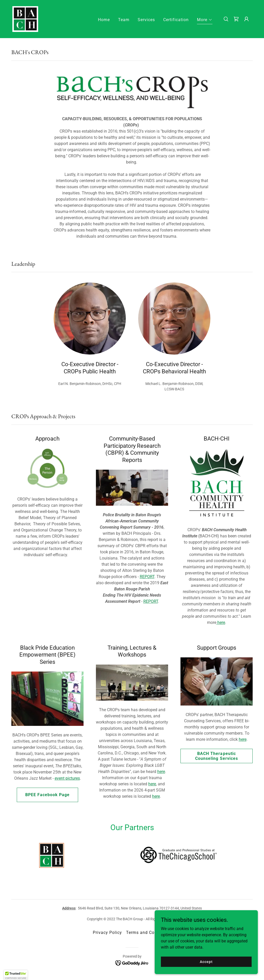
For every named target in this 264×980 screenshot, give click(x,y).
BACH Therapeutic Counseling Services (216, 756)
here (221, 622)
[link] (25, 19)
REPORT (147, 577)
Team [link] (124, 20)
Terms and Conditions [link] (149, 932)
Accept (206, 961)
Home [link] (104, 20)
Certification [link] (176, 20)
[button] (205, 20)
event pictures (67, 778)
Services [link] (146, 20)
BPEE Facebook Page (47, 795)
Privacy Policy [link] (107, 932)
